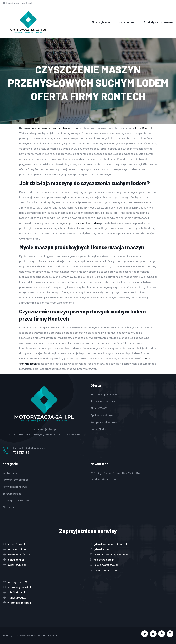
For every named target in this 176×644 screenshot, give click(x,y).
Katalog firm (127, 22)
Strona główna (101, 22)
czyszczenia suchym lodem (83, 223)
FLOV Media (50, 635)
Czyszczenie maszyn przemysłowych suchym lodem (51, 128)
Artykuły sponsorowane (159, 22)
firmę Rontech (144, 128)
